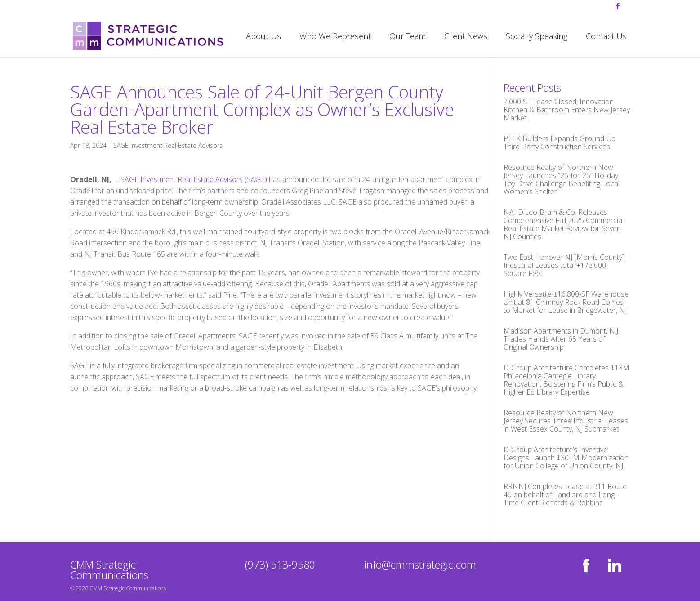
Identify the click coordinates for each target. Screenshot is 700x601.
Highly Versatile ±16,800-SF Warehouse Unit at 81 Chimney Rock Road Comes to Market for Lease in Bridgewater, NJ (566, 302)
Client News (466, 37)
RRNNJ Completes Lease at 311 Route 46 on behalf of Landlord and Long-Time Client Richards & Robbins (565, 494)
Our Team (408, 37)
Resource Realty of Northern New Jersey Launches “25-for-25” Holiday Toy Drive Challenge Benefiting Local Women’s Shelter (562, 179)
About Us (263, 37)
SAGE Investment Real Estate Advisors (168, 145)
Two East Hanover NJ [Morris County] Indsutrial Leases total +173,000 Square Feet (564, 265)
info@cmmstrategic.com (420, 565)
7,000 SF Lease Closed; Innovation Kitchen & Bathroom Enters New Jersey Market (567, 110)
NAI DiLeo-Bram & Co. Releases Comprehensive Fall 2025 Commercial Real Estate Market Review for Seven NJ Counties (564, 224)
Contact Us (606, 37)
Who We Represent (335, 37)
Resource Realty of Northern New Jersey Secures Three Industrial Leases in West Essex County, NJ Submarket (566, 421)
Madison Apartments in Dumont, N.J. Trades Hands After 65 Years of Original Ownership (562, 339)
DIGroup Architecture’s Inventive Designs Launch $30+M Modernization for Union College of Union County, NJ (566, 458)
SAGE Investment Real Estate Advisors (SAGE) (194, 179)
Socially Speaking (537, 37)
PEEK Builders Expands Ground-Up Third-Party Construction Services (560, 142)
